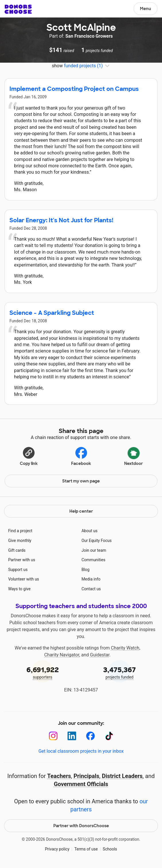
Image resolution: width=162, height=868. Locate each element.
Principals (86, 776)
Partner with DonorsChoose (81, 826)
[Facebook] (90, 736)
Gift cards (17, 550)
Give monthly (20, 541)
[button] (29, 455)
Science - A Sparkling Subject (52, 313)
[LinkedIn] (72, 736)
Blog (85, 570)
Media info (91, 579)
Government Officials (81, 784)
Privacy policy (57, 849)
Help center (81, 511)
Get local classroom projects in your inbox (81, 751)
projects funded (120, 672)
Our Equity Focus (96, 541)
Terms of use (86, 849)
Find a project (20, 531)
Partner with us (22, 560)
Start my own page (81, 481)
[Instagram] (53, 736)
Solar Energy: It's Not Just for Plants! (61, 220)
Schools (110, 849)
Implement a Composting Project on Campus (74, 89)
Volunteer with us (24, 579)
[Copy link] (29, 455)
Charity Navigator (62, 655)
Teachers (59, 776)
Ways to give (19, 589)
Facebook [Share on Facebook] (81, 456)
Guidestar (100, 655)
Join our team (94, 550)
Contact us (91, 589)
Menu (146, 9)
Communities (93, 560)
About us (89, 531)
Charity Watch (125, 648)
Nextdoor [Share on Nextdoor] (133, 455)
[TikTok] (109, 736)
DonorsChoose (18, 9)
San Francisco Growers (89, 36)
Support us (18, 570)
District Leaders (122, 776)
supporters (43, 672)
